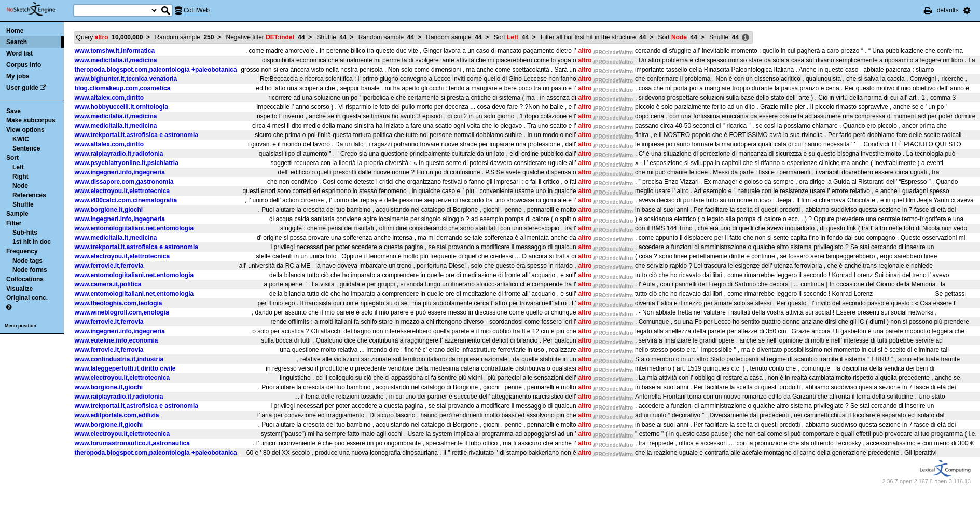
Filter (14, 223)
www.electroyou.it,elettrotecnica (122, 191)
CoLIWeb (197, 10)
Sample (17, 214)
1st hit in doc (32, 242)
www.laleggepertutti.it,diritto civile (125, 368)
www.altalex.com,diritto (109, 98)
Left (18, 167)
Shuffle (23, 204)
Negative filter (266, 37)
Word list (19, 53)
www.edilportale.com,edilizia (117, 415)
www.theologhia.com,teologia (119, 303)
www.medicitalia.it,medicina (116, 60)
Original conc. (27, 298)
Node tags (27, 261)
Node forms (30, 270)
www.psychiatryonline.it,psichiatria (127, 163)
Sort (12, 158)
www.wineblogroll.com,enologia (122, 312)
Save (13, 111)
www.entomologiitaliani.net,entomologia (134, 228)
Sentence (26, 148)
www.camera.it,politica (108, 284)
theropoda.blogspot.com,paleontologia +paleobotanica (156, 70)
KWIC (21, 139)
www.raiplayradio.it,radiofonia (119, 154)
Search (17, 42)
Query (110, 37)
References (29, 195)
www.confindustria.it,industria (119, 359)
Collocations (25, 279)
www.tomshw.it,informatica (115, 51)
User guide (22, 88)
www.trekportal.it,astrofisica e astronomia (136, 135)
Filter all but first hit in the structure (593, 37)
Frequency (22, 251)
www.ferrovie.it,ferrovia (109, 266)
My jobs (18, 76)
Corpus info (24, 65)
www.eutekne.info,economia (116, 340)
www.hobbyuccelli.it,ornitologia (121, 107)
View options (25, 130)
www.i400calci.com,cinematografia (126, 200)
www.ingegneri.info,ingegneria (120, 172)
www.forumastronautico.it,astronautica (132, 443)
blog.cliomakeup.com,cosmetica (123, 88)
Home (15, 31)
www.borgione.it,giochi (109, 210)
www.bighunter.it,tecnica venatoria (126, 79)
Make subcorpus (31, 120)
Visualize (19, 289)
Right (20, 176)
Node (20, 186)
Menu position (20, 326)
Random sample (184, 37)
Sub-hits (25, 233)
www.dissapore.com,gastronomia (124, 182)
